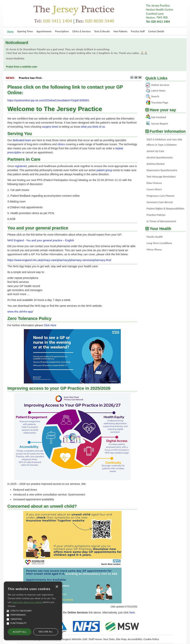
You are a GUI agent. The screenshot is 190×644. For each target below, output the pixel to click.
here (132, 612)
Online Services (160, 85)
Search (155, 96)
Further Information (168, 131)
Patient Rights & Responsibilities (165, 208)
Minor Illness (154, 249)
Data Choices (154, 183)
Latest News (158, 91)
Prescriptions (62, 31)
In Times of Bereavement (161, 221)
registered (21, 166)
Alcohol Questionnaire (160, 157)
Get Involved (159, 117)
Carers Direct (154, 189)
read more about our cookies (27, 602)
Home (10, 31)
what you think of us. (93, 127)
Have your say (163, 110)
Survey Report (160, 124)
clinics (61, 144)
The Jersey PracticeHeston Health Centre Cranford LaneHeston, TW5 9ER (160, 14)
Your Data (109, 639)
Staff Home (95, 639)
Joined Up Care (155, 151)
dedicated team (22, 140)
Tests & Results (102, 31)
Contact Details (156, 31)
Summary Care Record (160, 202)
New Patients (120, 31)
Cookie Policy (151, 639)
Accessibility (135, 639)
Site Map (121, 639)
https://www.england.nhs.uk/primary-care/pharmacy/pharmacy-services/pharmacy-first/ (59, 260)
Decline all (46, 632)
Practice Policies (156, 215)
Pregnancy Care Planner (161, 196)
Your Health (160, 229)
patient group (104, 170)
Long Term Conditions (159, 243)
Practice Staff (138, 31)
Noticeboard (17, 43)
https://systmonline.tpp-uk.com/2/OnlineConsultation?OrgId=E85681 (48, 100)
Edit (85, 639)
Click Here (50, 325)
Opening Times (25, 31)
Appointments (44, 31)
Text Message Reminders (161, 177)
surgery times (50, 127)
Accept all (20, 632)
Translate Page (160, 102)
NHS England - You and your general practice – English (41, 240)
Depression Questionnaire (162, 170)
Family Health (155, 237)
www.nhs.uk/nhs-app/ (20, 312)
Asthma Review (156, 164)
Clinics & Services (82, 31)
